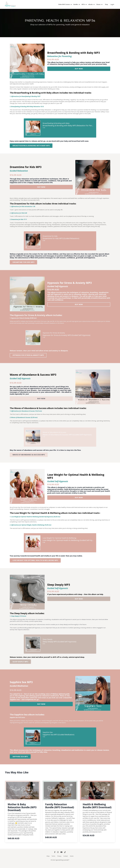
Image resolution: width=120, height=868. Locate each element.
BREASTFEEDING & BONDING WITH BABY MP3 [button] (31, 147)
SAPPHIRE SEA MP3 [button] (20, 761)
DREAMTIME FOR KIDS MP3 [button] (23, 264)
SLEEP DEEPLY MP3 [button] (20, 666)
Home (72, 861)
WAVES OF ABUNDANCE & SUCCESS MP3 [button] (29, 458)
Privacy (59, 861)
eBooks (91, 4)
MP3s (84, 4)
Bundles (77, 4)
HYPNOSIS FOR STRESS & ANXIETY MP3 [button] (28, 358)
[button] (79, 68)
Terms (53, 861)
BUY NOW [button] (79, 69)
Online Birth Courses (65, 4)
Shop (106, 4)
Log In (112, 4)
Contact (66, 861)
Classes (99, 4)
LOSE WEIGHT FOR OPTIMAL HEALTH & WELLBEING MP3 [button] (35, 564)
